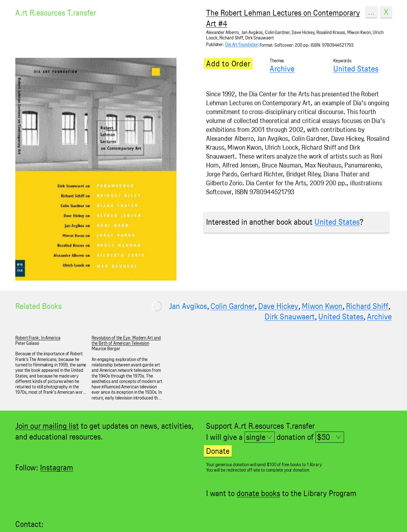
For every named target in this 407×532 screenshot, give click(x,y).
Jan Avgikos (188, 306)
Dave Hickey (278, 306)
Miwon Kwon (322, 306)
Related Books (38, 306)
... (371, 12)
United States (356, 69)
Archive (282, 69)
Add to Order (228, 64)
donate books (258, 493)
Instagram (57, 467)
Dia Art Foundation (242, 44)
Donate (218, 451)
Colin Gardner (233, 306)
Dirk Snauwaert (290, 317)
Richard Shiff (367, 306)
